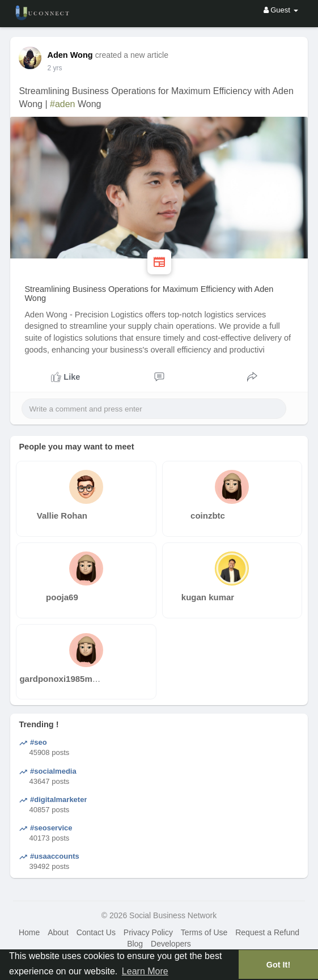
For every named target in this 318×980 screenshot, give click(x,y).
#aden (63, 104)
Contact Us (96, 932)
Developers (171, 944)
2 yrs (54, 68)
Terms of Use (204, 932)
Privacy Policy (148, 932)
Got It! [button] (278, 965)
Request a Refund (267, 932)
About (58, 932)
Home (29, 932)
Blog (135, 944)
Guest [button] (281, 10)
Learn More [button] (145, 971)
